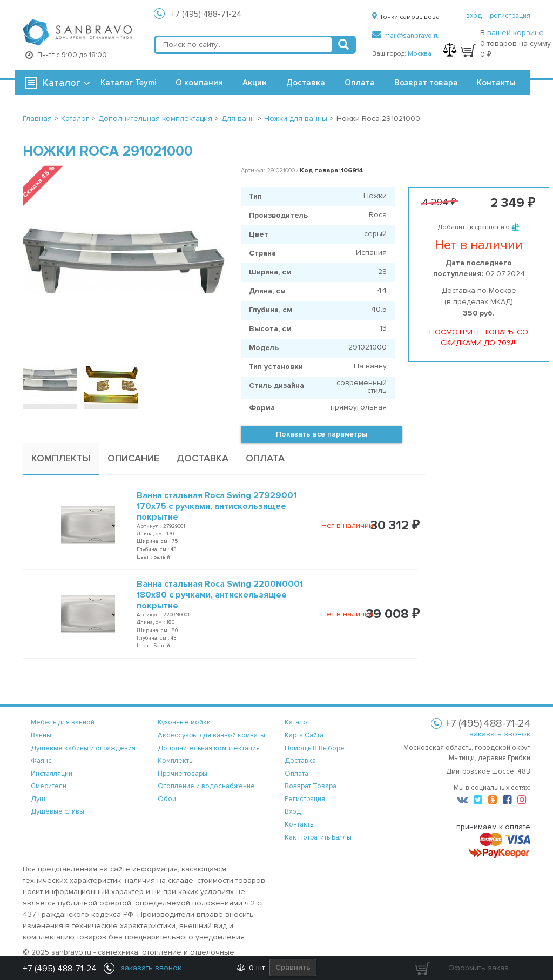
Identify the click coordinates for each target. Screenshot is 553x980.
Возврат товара (426, 83)
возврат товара (311, 786)
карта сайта (304, 735)
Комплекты (176, 761)
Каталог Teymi (128, 83)
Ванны (41, 735)
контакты (300, 824)
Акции (255, 83)
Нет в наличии (347, 525)
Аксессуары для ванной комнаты (211, 735)
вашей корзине (515, 33)
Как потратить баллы (318, 837)
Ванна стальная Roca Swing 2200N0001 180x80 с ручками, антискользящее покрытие (220, 595)
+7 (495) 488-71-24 (206, 14)
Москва (420, 54)
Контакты (496, 83)
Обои (167, 799)
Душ (38, 799)
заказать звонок (500, 734)
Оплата (360, 83)
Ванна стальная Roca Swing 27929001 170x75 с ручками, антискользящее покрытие (217, 506)
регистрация (510, 16)
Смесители (49, 786)
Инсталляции (52, 774)
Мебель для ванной (63, 722)
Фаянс (41, 761)
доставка (300, 761)
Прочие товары (183, 774)
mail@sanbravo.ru (406, 36)
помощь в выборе (315, 748)
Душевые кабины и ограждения (83, 748)
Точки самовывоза (406, 17)
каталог (298, 722)
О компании (199, 83)
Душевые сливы (58, 811)
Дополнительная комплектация (209, 748)
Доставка (306, 83)
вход (474, 16)
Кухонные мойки (184, 722)
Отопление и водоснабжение (206, 786)
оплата (296, 774)
